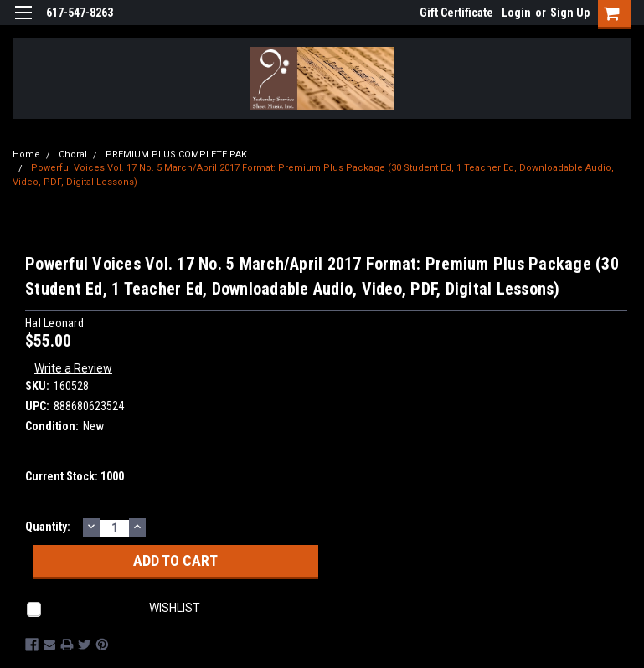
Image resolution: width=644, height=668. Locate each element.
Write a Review (73, 368)
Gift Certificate (456, 13)
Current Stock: (75, 476)
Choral (73, 154)
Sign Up (570, 13)
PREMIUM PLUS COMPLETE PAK (176, 154)
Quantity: (48, 527)
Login (516, 13)
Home (26, 154)
